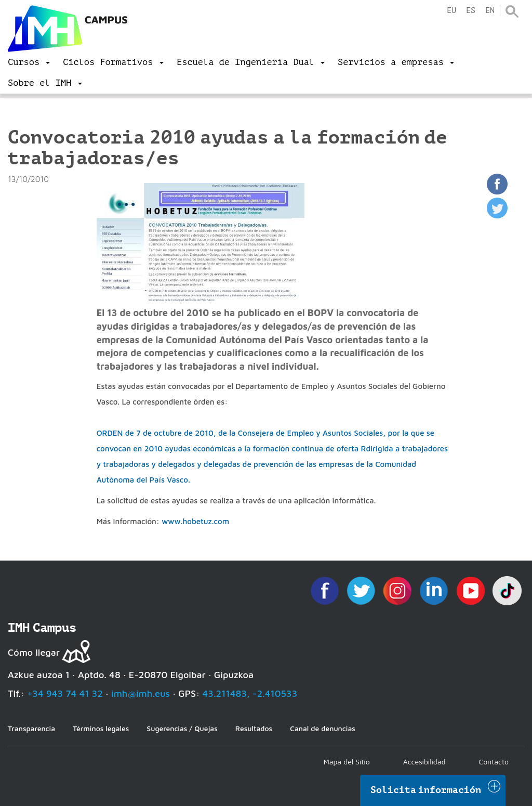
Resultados (254, 728)
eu (451, 11)
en (490, 11)
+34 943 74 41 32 (65, 693)
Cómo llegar (34, 652)
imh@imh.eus (141, 693)
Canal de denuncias (323, 728)
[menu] (29, 62)
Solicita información (426, 790)
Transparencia (31, 728)
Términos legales (101, 728)
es (471, 11)
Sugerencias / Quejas (182, 728)
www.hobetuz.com (195, 521)
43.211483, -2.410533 (250, 693)
